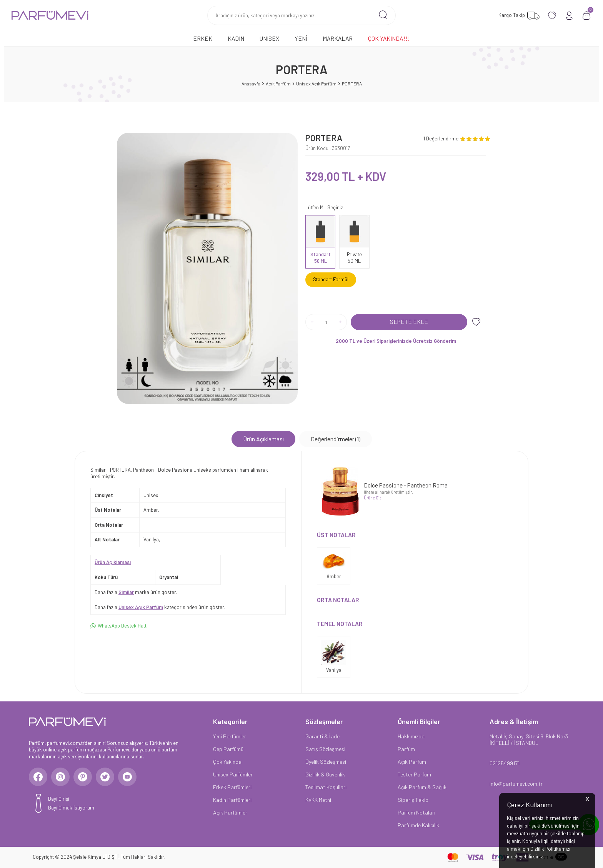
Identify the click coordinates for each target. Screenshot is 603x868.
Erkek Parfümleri (232, 787)
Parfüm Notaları (416, 812)
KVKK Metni (318, 800)
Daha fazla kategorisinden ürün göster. (160, 607)
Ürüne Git (372, 498)
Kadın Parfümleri (232, 800)
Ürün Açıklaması (263, 439)
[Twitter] (108, 777)
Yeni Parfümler (230, 736)
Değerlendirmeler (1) (336, 439)
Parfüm (406, 749)
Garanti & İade (322, 736)
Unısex (269, 38)
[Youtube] (131, 777)
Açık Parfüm (278, 83)
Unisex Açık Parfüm (316, 83)
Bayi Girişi (59, 800)
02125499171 (505, 763)
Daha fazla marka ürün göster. (136, 592)
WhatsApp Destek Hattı (119, 626)
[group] (207, 268)
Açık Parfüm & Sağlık (422, 787)
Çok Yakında (227, 762)
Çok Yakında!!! (389, 38)
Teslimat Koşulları (326, 787)
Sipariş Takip (413, 800)
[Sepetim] (587, 16)
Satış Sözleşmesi (325, 749)
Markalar (338, 38)
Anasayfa (251, 83)
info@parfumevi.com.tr (516, 784)
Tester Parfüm (414, 774)
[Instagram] (62, 777)
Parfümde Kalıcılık (418, 825)
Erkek (203, 38)
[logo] (50, 15)
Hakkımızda (411, 736)
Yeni (301, 38)
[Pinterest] (85, 777)
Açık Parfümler (230, 812)
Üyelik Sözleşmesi (326, 762)
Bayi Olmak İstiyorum (71, 808)
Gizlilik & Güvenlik (325, 774)
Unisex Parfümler (233, 774)
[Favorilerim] (518, 16)
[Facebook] (38, 777)
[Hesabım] (569, 16)
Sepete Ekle (409, 321)
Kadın (236, 38)
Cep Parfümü (228, 749)
